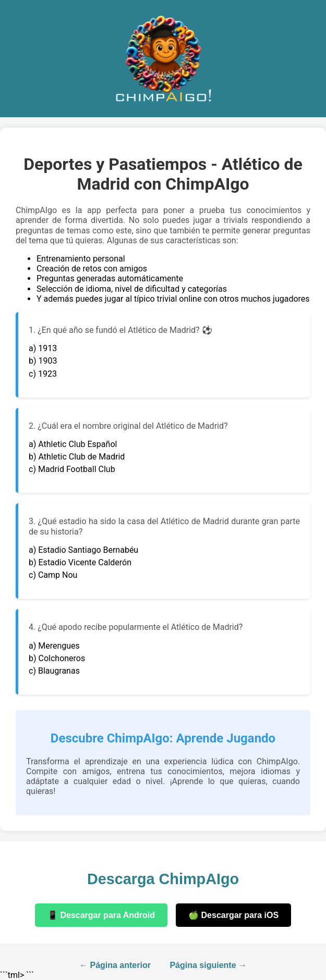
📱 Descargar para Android (101, 915)
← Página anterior (115, 965)
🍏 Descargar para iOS (233, 915)
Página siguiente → (208, 965)
